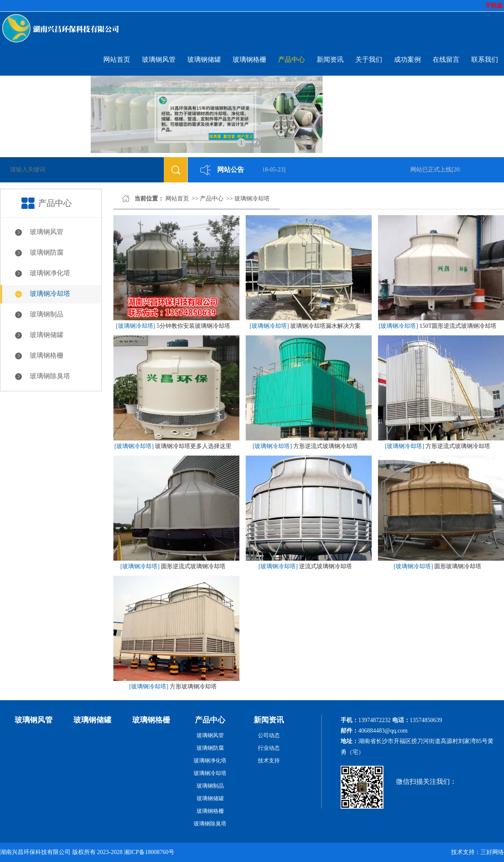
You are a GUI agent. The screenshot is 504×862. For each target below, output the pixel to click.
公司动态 (269, 735)
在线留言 (446, 59)
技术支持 (269, 761)
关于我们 (369, 59)
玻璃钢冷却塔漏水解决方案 (325, 326)
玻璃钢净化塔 (50, 273)
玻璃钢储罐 (204, 59)
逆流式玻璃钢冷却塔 (325, 566)
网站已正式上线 (433, 170)
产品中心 (291, 59)
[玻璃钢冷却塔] (135, 326)
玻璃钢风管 (159, 59)
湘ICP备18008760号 (149, 852)
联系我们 (485, 59)
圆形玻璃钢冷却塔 (458, 566)
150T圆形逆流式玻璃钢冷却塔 (458, 326)
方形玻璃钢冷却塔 (193, 687)
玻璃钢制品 (47, 314)
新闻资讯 (330, 59)
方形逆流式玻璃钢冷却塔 (325, 446)
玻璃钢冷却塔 (50, 294)
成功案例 (407, 59)
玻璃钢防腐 (47, 252)
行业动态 (269, 748)
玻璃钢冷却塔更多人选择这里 (193, 446)
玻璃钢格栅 (249, 59)
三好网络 (492, 852)
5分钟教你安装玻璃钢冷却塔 (193, 326)
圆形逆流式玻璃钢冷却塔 (193, 566)
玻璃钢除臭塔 (50, 376)
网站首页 (117, 59)
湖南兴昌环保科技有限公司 (35, 852)
